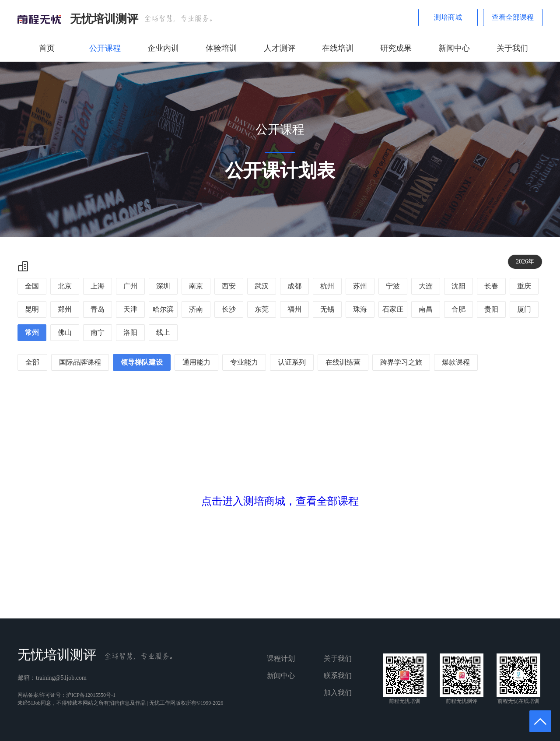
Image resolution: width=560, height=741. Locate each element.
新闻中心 (454, 48)
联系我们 (338, 676)
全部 (32, 362)
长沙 (229, 309)
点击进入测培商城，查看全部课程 (280, 501)
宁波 (393, 286)
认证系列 (292, 362)
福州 (294, 309)
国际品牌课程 (80, 362)
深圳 (163, 286)
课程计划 (281, 658)
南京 (196, 286)
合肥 (458, 309)
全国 (32, 286)
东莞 (262, 309)
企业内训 (163, 48)
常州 (32, 332)
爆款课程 (456, 362)
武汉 (262, 286)
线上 (163, 332)
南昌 (426, 309)
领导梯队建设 (142, 362)
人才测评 (280, 48)
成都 (294, 286)
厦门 (524, 309)
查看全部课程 (513, 17)
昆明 (32, 309)
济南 (196, 309)
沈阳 (458, 286)
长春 (491, 286)
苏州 (360, 286)
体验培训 (221, 48)
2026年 (525, 262)
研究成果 (396, 48)
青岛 (98, 309)
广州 (130, 286)
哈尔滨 (163, 309)
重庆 (524, 286)
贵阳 (491, 309)
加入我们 (338, 693)
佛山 (65, 332)
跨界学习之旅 (401, 362)
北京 (65, 286)
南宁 (98, 332)
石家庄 (393, 309)
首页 (47, 48)
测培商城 (448, 17)
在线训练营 (343, 362)
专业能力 (244, 362)
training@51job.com (61, 678)
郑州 (65, 309)
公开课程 (105, 48)
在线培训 (338, 48)
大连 (426, 286)
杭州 (327, 286)
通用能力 (196, 362)
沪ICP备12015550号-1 (91, 695)
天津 (130, 309)
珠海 (360, 309)
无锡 (327, 309)
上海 (98, 286)
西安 (229, 286)
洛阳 (130, 332)
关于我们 (512, 48)
